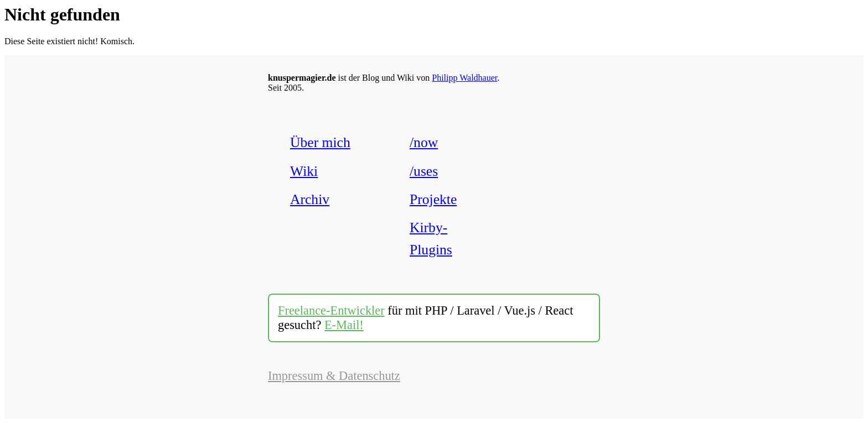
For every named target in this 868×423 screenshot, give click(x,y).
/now (424, 142)
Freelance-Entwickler (331, 310)
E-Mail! (344, 325)
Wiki (304, 171)
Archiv (310, 199)
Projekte (433, 199)
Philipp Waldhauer (464, 78)
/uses (424, 171)
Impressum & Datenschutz (334, 376)
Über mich (320, 142)
